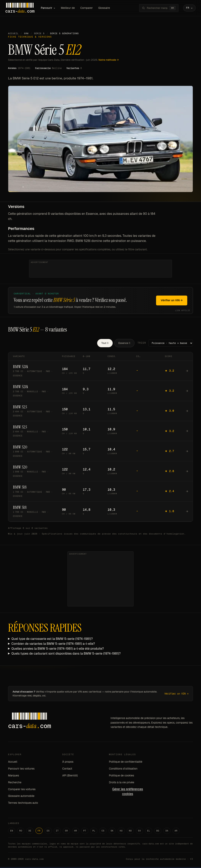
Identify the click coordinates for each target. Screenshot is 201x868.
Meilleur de (71, 8)
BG (158, 832)
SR (66, 832)
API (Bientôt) (70, 776)
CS (103, 832)
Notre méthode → (109, 61)
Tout (105, 344)
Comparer (89, 8)
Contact (67, 770)
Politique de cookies (122, 776)
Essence (124, 344)
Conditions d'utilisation (123, 770)
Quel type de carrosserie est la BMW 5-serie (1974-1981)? (52, 640)
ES (48, 832)
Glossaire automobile (21, 797)
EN (12, 832)
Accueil (13, 34)
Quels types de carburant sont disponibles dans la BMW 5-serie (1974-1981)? (66, 654)
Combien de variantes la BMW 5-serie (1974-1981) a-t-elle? (53, 645)
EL (149, 832)
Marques (14, 776)
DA (167, 832)
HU (121, 832)
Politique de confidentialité (126, 763)
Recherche (15, 783)
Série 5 (39, 34)
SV (139, 832)
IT (57, 832)
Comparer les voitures (22, 790)
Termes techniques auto (23, 804)
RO (21, 832)
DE (30, 832)
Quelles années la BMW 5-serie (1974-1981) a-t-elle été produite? (58, 649)
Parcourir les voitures (21, 770)
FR (39, 832)
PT (85, 832)
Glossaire (107, 8)
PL (94, 832)
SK (112, 832)
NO (130, 832)
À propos (68, 763)
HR (76, 832)
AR (176, 832)
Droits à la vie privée (122, 783)
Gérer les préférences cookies (128, 792)
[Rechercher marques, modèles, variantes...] (154, 8)
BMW (26, 34)
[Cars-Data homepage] (23, 8)
